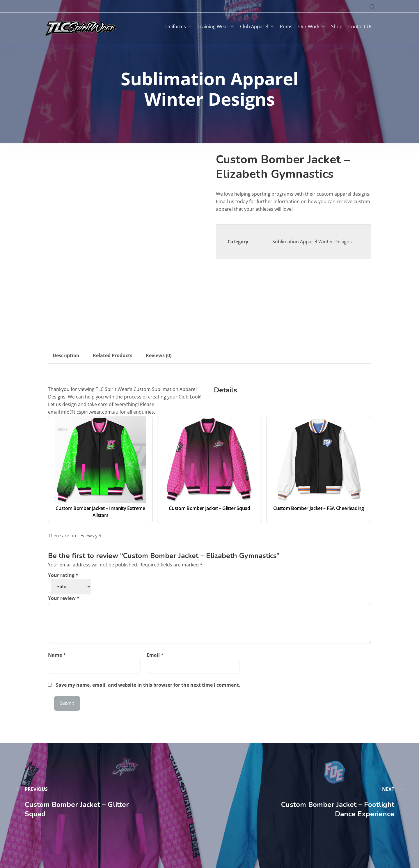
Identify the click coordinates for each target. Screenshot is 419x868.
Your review (64, 598)
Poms (286, 26)
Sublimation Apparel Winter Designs (312, 242)
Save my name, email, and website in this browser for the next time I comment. (148, 685)
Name (57, 655)
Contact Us (360, 26)
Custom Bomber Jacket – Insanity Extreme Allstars (101, 512)
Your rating (63, 575)
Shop (337, 26)
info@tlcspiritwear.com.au (90, 412)
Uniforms (176, 26)
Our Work (309, 26)
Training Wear (213, 26)
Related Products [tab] (113, 355)
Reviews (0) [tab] (159, 355)
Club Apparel (254, 26)
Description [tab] (66, 355)
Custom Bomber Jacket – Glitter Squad (209, 508)
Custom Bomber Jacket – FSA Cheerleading (319, 508)
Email (155, 655)
